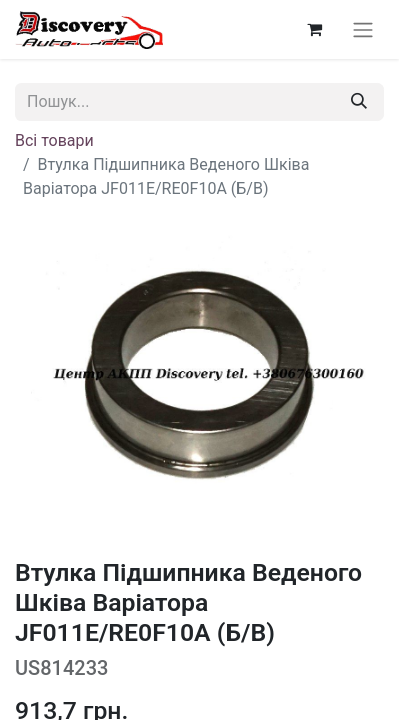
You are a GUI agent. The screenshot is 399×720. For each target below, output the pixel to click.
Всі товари (54, 140)
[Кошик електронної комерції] (314, 29)
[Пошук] (359, 102)
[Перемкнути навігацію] (363, 29)
